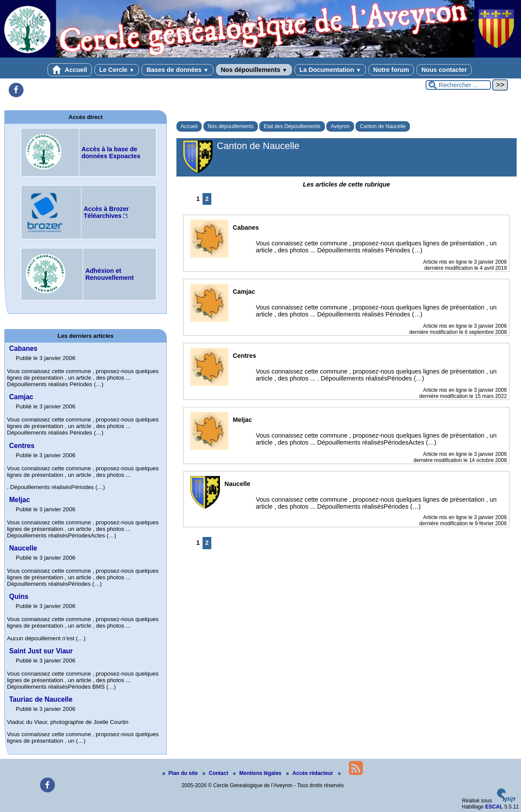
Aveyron (340, 126)
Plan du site (181, 773)
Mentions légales (258, 773)
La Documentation (330, 70)
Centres (22, 446)
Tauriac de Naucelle (41, 699)
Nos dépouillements (254, 70)
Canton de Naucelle (383, 126)
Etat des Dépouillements (292, 126)
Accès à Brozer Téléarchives (106, 212)
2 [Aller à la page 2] (207, 199)
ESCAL (494, 807)
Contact (216, 773)
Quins (19, 596)
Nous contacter (444, 70)
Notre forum (391, 70)
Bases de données (177, 70)
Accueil (70, 70)
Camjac (21, 397)
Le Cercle (117, 70)
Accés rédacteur (310, 773)
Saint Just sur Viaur (41, 651)
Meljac (20, 500)
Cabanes (23, 348)
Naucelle (23, 548)
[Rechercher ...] (458, 85)
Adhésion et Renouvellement (110, 274)
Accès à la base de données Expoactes (111, 153)
